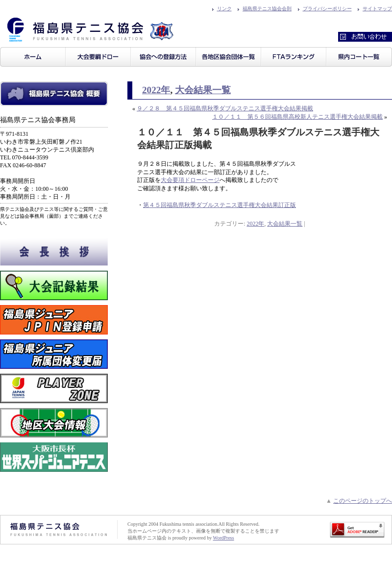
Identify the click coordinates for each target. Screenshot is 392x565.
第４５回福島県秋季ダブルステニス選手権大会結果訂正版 (220, 205)
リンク (224, 9)
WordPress (224, 538)
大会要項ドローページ (190, 180)
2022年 (156, 90)
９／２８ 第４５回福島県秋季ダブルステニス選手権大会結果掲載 (225, 108)
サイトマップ (377, 9)
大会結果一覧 (203, 90)
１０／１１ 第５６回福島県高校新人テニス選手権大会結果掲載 (297, 117)
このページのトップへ (363, 501)
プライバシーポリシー (327, 9)
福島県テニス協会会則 (267, 9)
